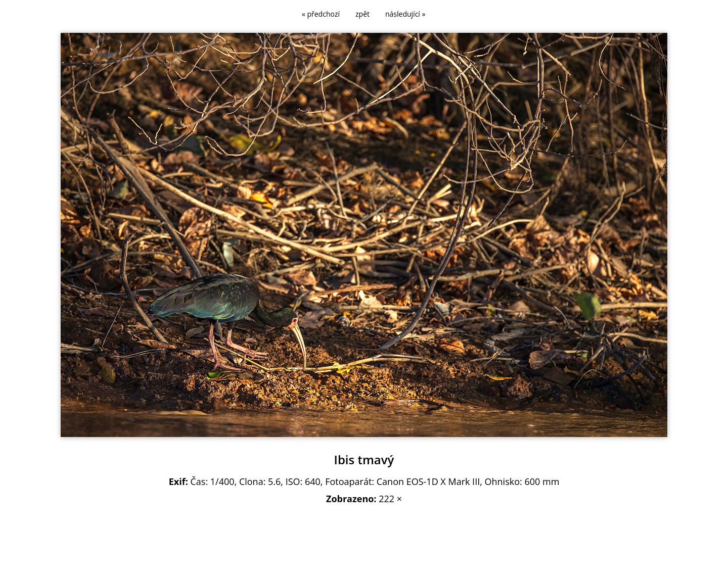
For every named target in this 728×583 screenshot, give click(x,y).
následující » (405, 14)
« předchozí (321, 14)
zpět (362, 14)
